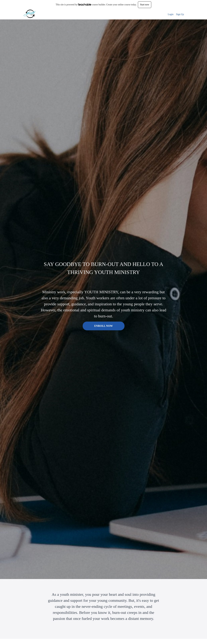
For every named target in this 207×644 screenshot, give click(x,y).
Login (171, 14)
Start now (145, 5)
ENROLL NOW (103, 326)
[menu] (175, 14)
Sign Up (180, 14)
